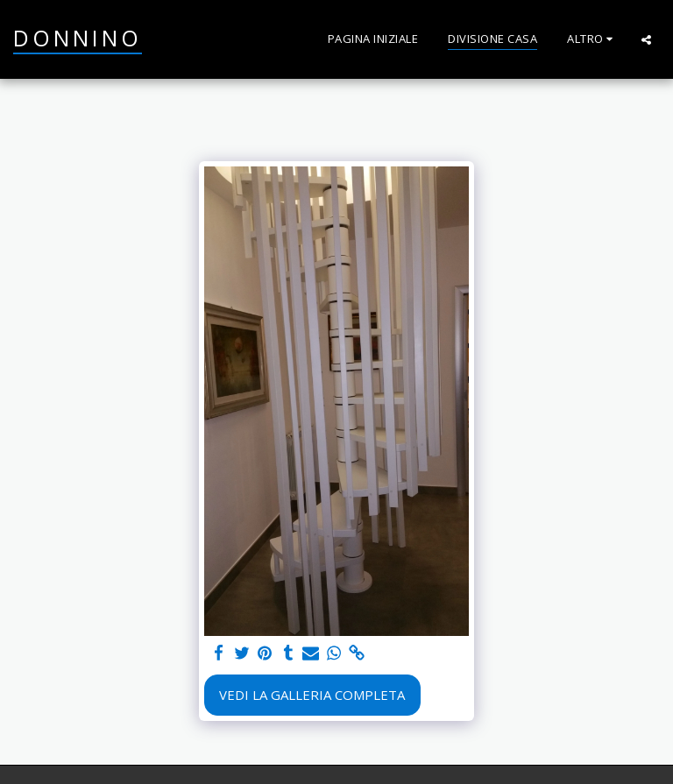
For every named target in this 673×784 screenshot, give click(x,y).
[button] (646, 39)
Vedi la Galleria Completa (312, 695)
